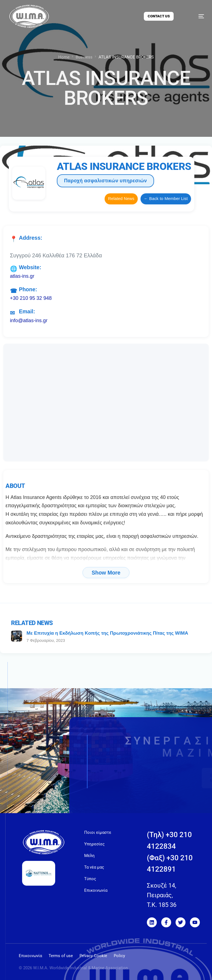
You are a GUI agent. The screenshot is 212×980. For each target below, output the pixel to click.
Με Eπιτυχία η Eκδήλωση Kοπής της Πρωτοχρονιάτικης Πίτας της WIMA (107, 633)
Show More (106, 573)
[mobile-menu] (195, 16)
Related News (121, 198)
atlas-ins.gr (22, 276)
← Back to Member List (166, 198)
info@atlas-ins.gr (29, 321)
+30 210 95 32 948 (31, 298)
